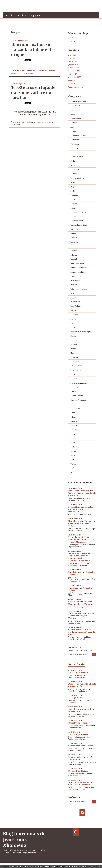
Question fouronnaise (79, 400)
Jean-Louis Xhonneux (79, 491)
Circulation (75, 140)
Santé (18, 73)
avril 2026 (72, 55)
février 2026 (73, 61)
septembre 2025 (75, 77)
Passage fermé (75, 698)
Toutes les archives (76, 87)
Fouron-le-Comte (77, 263)
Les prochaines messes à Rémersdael (80, 758)
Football (74, 259)
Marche (74, 336)
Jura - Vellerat (76, 306)
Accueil (9, 15)
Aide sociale (75, 110)
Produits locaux (77, 396)
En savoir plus (93, 866)
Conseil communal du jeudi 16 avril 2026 (82, 710)
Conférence (75, 148)
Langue (73, 319)
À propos (36, 15)
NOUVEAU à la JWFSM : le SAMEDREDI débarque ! (80, 783)
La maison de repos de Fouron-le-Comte (82, 523)
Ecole (73, 191)
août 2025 (72, 80)
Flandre (74, 251)
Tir (74, 438)
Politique (74, 379)
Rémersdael (75, 408)
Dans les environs (77, 178)
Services (74, 426)
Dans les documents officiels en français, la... (82, 494)
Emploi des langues (78, 212)
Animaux (74, 123)
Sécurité (74, 421)
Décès (73, 182)
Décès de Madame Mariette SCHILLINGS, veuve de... (80, 558)
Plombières (73, 41)
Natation (76, 447)
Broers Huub (74, 507)
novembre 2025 (74, 71)
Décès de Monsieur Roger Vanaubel (81, 603)
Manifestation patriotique (81, 332)
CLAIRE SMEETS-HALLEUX (81, 630)
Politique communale (79, 383)
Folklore (74, 255)
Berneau (76, 170)
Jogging (74, 298)
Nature (73, 349)
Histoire (74, 285)
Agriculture (75, 106)
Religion (74, 404)
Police (51, 122)
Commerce (75, 144)
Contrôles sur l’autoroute (81, 746)
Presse (73, 391)
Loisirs (73, 327)
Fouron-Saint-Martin (79, 268)
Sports (73, 443)
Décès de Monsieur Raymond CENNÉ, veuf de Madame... (82, 540)
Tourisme (74, 455)
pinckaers (73, 588)
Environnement (77, 221)
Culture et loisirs (77, 157)
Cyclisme (74, 161)
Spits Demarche (76, 613)
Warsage (76, 174)
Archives (22, 15)
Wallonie (74, 472)
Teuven (73, 451)
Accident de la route (78, 101)
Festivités (74, 242)
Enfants (44, 71)
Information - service (79, 289)
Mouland (45, 122)
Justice (73, 310)
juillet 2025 (73, 83)
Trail (72, 460)
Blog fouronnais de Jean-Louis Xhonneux (24, 839)
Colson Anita (75, 602)
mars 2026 (72, 58)
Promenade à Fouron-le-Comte (82, 633)
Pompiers (74, 387)
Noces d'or (75, 353)
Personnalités (76, 370)
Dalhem (74, 165)
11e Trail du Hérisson (79, 672)
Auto (72, 127)
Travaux (74, 464)
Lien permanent (18, 71)
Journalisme (75, 302)
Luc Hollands (75, 572)
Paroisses (74, 357)
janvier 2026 (73, 65)
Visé (72, 468)
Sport (73, 434)
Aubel (71, 38)
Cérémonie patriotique (79, 135)
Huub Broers (74, 521)
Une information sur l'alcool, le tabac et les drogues (33, 49)
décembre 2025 (74, 68)
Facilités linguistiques (79, 225)
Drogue (38, 71)
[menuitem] (9, 15)
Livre (73, 323)
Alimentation (76, 118)
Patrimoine (75, 362)
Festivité (74, 238)
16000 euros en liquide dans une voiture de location (33, 92)
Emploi (73, 208)
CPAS (72, 153)
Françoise (73, 537)
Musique (74, 344)
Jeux (72, 293)
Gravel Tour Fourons (78, 723)
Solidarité (74, 430)
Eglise (73, 199)
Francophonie (76, 276)
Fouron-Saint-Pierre (78, 272)
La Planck (74, 315)
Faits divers (75, 229)
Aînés (73, 114)
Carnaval (74, 131)
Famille (73, 234)
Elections (74, 204)
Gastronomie (76, 280)
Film (72, 246)
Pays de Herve (76, 366)
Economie (74, 195)
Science (73, 417)
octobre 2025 (73, 74)
